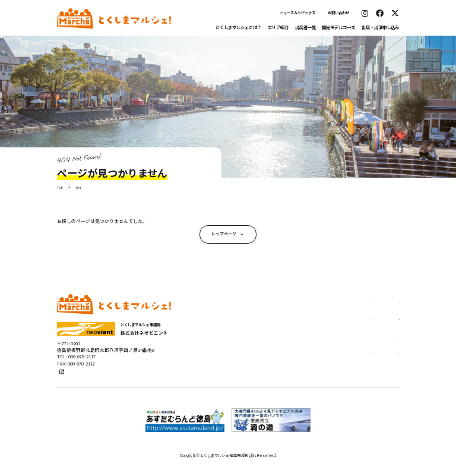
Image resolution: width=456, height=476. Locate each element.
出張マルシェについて (367, 340)
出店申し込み (356, 305)
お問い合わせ (338, 13)
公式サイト (70, 379)
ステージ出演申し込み (367, 322)
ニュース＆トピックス (297, 13)
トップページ (224, 236)
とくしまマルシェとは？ (238, 27)
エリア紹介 (278, 27)
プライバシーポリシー (367, 376)
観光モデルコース (338, 27)
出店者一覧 (305, 27)
